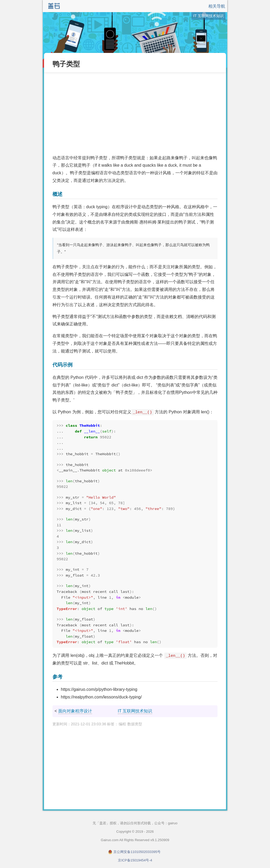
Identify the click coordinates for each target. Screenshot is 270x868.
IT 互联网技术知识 (135, 711)
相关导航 (217, 6)
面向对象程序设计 (75, 711)
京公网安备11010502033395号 (137, 852)
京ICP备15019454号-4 (135, 860)
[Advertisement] (135, 113)
